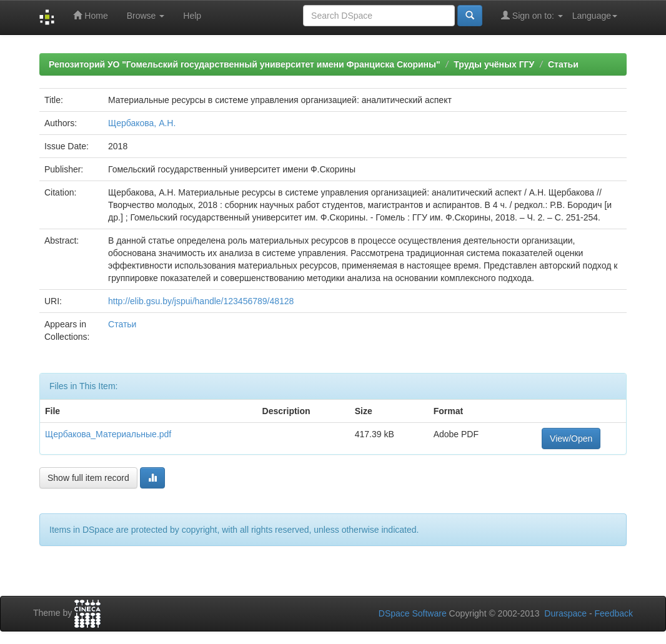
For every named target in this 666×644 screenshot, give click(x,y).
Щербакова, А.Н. (142, 123)
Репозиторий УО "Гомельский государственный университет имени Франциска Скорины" (245, 64)
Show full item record (88, 478)
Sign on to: (532, 15)
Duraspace (565, 613)
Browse (146, 16)
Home (90, 15)
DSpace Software (413, 613)
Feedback (614, 613)
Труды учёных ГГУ (494, 64)
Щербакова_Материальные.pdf (108, 434)
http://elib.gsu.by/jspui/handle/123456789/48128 (201, 301)
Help (192, 16)
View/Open (571, 438)
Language (595, 16)
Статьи (563, 64)
